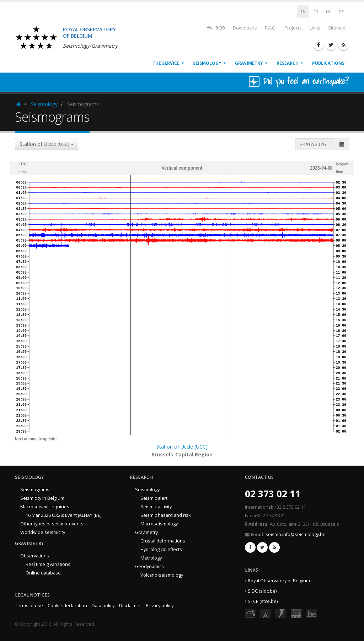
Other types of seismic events (52, 524)
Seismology (207, 63)
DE (341, 12)
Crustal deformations (163, 541)
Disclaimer (130, 606)
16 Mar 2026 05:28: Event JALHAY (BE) (63, 515)
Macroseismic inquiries (45, 507)
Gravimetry (249, 63)
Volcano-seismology (162, 575)
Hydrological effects (161, 549)
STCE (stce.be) (263, 601)
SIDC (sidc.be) (262, 591)
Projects (293, 28)
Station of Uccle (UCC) (182, 447)
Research (288, 63)
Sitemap (337, 28)
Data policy (103, 606)
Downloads (245, 28)
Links (315, 28)
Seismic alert (154, 498)
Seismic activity (156, 507)
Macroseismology (159, 524)
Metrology (151, 558)
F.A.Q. (271, 28)
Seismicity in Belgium (42, 498)
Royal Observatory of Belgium (279, 581)
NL (328, 12)
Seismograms (35, 490)
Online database (43, 573)
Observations (35, 556)
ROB (216, 28)
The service (166, 63)
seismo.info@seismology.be (296, 534)
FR (316, 12)
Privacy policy (160, 606)
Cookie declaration (67, 606)
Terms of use (29, 606)
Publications (328, 63)
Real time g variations (48, 564)
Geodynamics (149, 566)
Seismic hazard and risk (165, 515)
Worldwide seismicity (43, 532)
